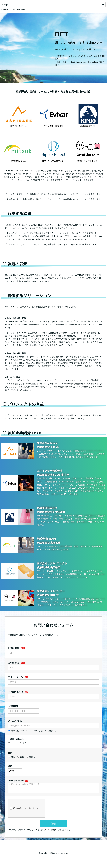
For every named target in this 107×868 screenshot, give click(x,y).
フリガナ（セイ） (16, 677)
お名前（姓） (14, 648)
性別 (10, 753)
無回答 (31, 757)
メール (13, 743)
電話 (23, 743)
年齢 (10, 766)
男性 (12, 757)
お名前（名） (14, 663)
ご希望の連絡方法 (16, 739)
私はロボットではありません (24, 811)
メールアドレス (15, 721)
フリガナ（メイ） (16, 692)
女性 (21, 757)
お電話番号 (13, 706)
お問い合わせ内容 (16, 780)
